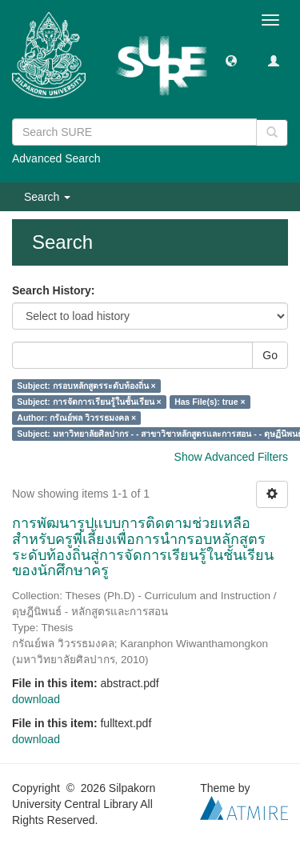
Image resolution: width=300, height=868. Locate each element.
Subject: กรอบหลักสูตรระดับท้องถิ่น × (86, 386)
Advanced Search (56, 158)
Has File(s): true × (210, 402)
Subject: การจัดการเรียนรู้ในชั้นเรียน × (89, 402)
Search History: (53, 290)
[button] (231, 60)
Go (270, 355)
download (36, 699)
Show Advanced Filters (231, 457)
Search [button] (47, 197)
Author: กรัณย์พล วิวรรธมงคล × (76, 418)
